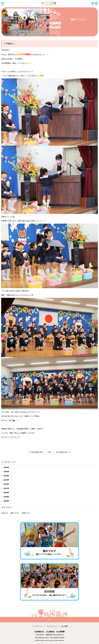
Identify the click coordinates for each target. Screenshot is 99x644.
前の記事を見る (36, 452)
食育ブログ (26, 513)
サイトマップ (52, 626)
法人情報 (64, 626)
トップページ (37, 626)
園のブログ (15, 513)
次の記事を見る (63, 452)
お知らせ (5, 513)
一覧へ (49, 452)
